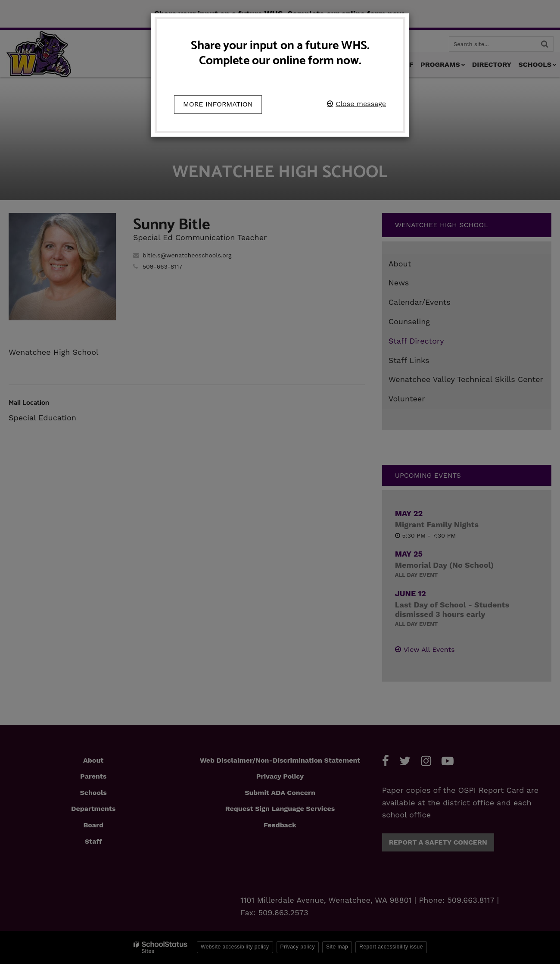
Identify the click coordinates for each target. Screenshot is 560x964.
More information (218, 104)
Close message (361, 104)
